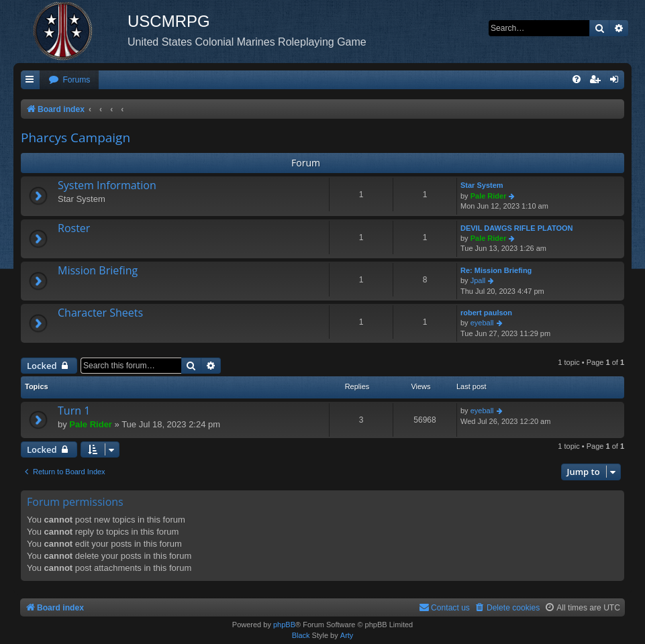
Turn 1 (74, 411)
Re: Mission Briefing (496, 270)
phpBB (284, 625)
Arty (347, 635)
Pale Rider (489, 196)
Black (301, 635)
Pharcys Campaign (76, 138)
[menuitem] (69, 80)
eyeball (482, 323)
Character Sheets (100, 313)
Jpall (478, 280)
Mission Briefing (98, 270)
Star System (482, 185)
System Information (107, 185)
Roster (74, 228)
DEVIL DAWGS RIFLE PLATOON (516, 228)
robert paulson (486, 313)
